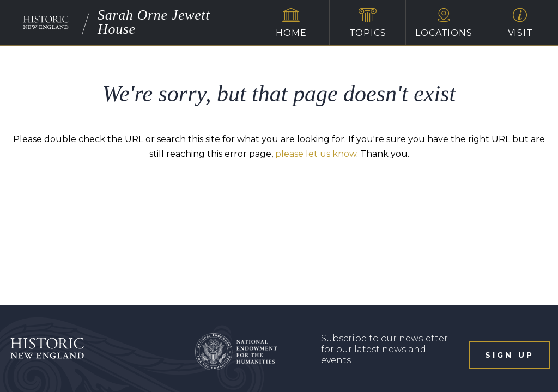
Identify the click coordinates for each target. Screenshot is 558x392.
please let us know (316, 154)
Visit (520, 23)
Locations (444, 23)
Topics (368, 23)
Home (291, 23)
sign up (510, 355)
